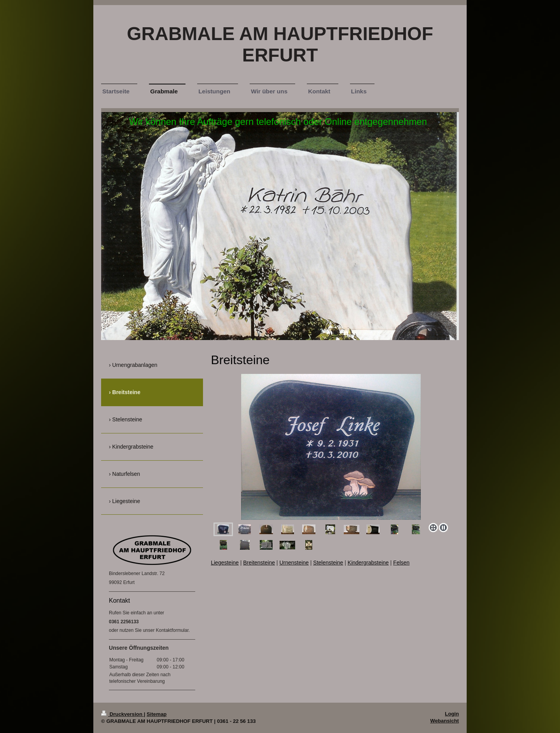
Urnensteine (294, 563)
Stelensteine (328, 563)
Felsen (401, 563)
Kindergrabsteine (368, 563)
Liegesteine (225, 563)
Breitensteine (259, 563)
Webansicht (444, 721)
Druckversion (122, 714)
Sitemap (157, 714)
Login (452, 714)
